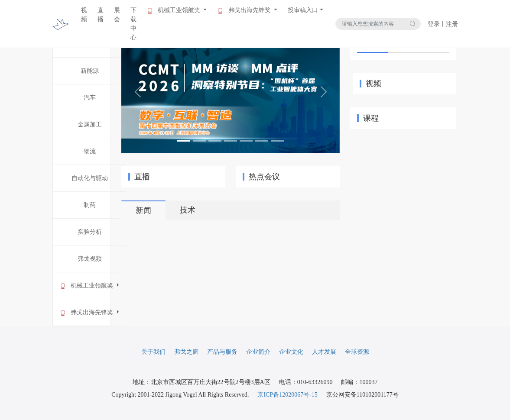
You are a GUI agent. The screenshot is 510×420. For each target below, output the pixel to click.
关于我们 (153, 352)
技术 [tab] (188, 210)
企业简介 (258, 352)
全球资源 (357, 352)
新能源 (90, 71)
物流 (90, 151)
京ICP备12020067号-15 (287, 395)
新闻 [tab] (143, 210)
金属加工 (90, 124)
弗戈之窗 (186, 352)
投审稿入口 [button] (303, 10)
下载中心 (133, 24)
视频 (84, 15)
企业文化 (291, 352)
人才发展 (324, 352)
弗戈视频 (90, 259)
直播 (101, 15)
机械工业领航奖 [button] (174, 10)
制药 (90, 205)
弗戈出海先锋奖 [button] (245, 10)
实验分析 (90, 232)
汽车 (90, 98)
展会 (117, 15)
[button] (138, 92)
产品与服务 (222, 352)
